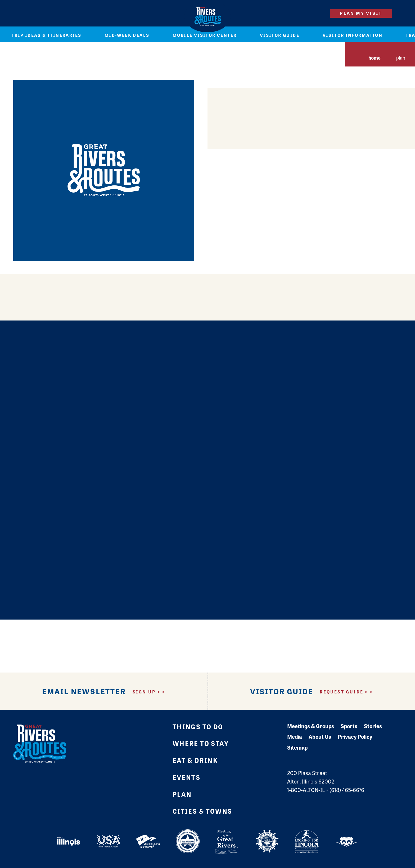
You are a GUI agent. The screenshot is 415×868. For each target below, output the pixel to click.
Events (186, 777)
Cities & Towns (202, 811)
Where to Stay (201, 743)
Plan (182, 794)
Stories (373, 726)
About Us (320, 736)
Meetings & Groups (311, 726)
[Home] (208, 16)
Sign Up (144, 692)
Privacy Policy (355, 736)
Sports (349, 726)
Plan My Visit (361, 13)
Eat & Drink (195, 760)
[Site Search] (317, 13)
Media (295, 736)
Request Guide (342, 692)
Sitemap (297, 747)
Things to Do (198, 726)
